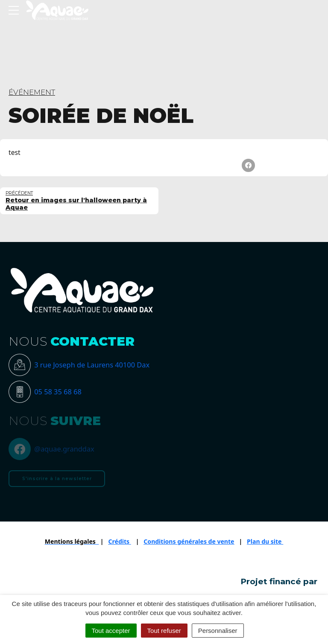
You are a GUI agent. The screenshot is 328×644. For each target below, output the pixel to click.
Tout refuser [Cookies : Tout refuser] (164, 631)
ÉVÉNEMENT (32, 92)
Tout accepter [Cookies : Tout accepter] (111, 631)
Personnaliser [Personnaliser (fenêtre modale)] (218, 631)
